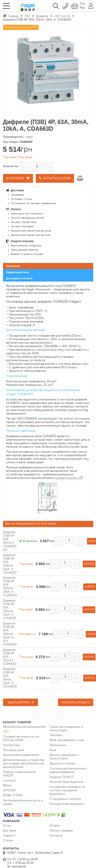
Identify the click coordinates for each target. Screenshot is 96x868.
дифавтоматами (67, 478)
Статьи (8, 841)
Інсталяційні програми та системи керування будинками (67, 791)
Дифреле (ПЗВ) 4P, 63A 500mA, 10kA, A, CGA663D (10, 587)
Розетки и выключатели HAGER (19, 774)
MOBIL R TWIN (13, 796)
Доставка (9, 831)
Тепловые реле (13, 750)
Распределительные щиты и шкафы (23, 802)
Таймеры (56, 735)
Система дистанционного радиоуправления (68, 770)
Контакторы (11, 745)
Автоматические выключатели (24, 727)
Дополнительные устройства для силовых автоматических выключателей (23, 764)
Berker (7, 786)
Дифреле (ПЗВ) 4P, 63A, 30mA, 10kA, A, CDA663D (10, 678)
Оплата (55, 826)
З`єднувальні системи (65, 799)
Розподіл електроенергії (67, 804)
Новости (9, 836)
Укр (82, 4)
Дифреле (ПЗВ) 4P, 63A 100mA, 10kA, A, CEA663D (10, 564)
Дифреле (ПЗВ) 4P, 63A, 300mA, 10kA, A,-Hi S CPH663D (10, 634)
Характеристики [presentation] (17, 272)
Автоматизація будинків (66, 782)
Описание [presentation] (13, 266)
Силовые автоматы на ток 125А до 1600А (21, 739)
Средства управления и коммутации (66, 728)
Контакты (56, 836)
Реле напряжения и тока (67, 740)
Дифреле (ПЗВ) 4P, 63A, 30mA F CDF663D (10, 657)
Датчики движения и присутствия (64, 757)
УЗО (6, 732)
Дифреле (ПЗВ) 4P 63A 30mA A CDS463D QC (10, 541)
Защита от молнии (62, 764)
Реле (53, 750)
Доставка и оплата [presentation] (19, 278)
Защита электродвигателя (21, 755)
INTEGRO (9, 791)
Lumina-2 (9, 781)
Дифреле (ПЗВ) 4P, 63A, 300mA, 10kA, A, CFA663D (10, 610)
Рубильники (58, 745)
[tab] (48, 266)
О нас (7, 826)
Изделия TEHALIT (62, 777)
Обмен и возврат (61, 831)
